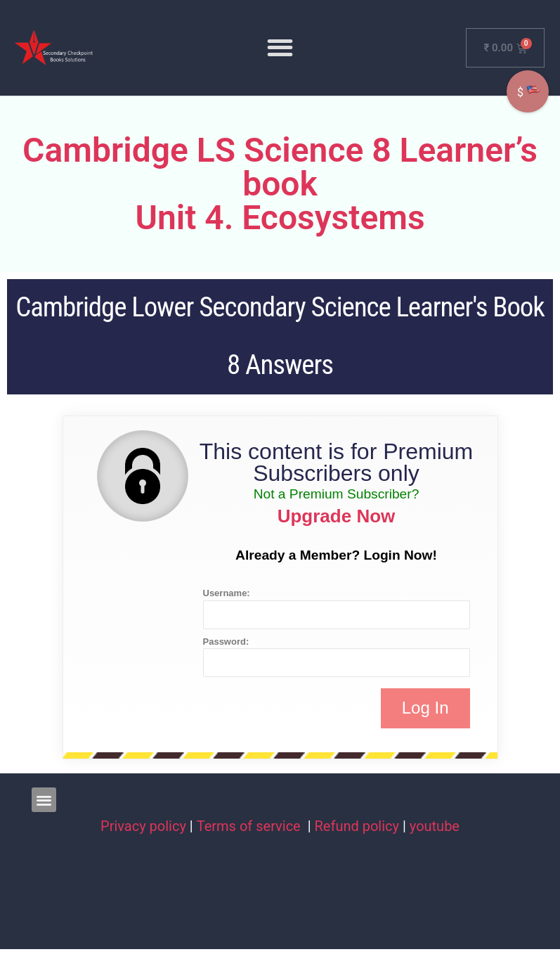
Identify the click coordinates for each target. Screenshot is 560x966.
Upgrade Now (337, 516)
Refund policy (357, 826)
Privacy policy (143, 826)
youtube (435, 826)
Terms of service (250, 826)
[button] (280, 47)
